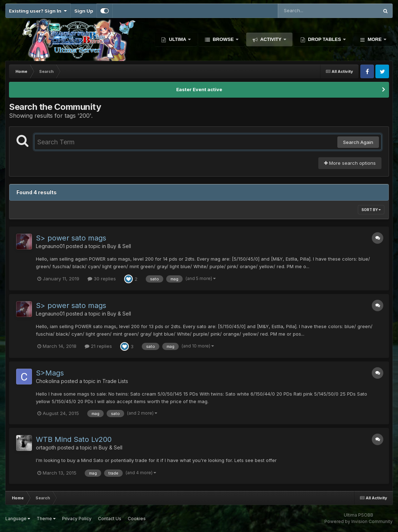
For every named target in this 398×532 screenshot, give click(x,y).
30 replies (102, 279)
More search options (350, 163)
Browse (223, 39)
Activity (271, 39)
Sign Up (84, 11)
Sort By (371, 210)
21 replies (98, 346)
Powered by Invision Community (359, 521)
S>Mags (50, 373)
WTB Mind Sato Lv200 (74, 439)
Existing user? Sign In (38, 11)
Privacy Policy (77, 519)
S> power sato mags (71, 238)
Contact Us (110, 519)
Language (18, 519)
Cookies (137, 519)
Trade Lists (115, 381)
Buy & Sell (119, 246)
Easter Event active (199, 89)
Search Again (358, 142)
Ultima (177, 39)
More (375, 39)
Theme (46, 519)
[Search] (309, 11)
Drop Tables (325, 39)
